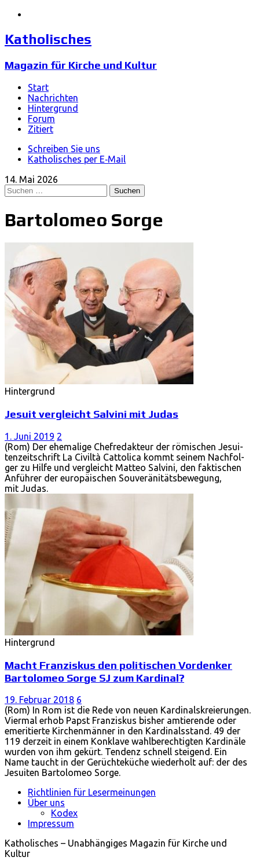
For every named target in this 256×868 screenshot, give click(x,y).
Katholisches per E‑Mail (77, 159)
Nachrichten (53, 98)
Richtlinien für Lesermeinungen (92, 792)
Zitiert (41, 129)
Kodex (64, 813)
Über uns (46, 803)
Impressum (51, 823)
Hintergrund (53, 108)
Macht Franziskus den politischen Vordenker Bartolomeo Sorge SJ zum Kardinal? (118, 671)
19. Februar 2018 (39, 700)
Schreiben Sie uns (64, 149)
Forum (41, 119)
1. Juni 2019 (30, 436)
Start (38, 87)
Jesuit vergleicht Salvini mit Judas (92, 414)
